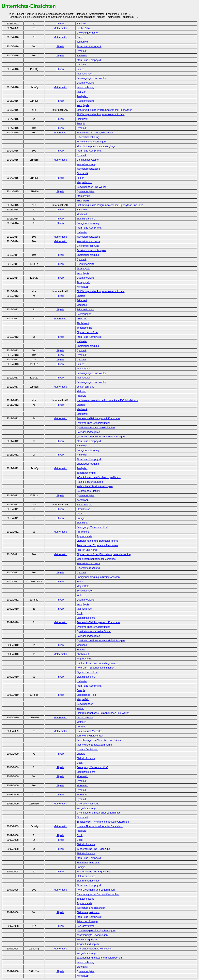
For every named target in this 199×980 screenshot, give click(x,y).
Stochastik (82, 173)
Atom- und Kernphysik (89, 46)
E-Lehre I (82, 210)
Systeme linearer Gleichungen (93, 423)
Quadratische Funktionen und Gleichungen (101, 437)
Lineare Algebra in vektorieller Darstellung (100, 826)
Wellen (80, 595)
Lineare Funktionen (87, 749)
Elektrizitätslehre (86, 618)
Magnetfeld (83, 586)
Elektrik (81, 649)
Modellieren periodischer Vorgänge (96, 146)
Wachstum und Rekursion (91, 908)
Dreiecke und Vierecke (89, 731)
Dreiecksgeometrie (87, 33)
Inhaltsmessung (85, 899)
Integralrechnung (86, 164)
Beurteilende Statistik (88, 491)
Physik (60, 24)
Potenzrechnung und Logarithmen (96, 890)
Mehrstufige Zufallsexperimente (94, 745)
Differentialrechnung (88, 137)
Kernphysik (83, 105)
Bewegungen (84, 314)
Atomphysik (83, 196)
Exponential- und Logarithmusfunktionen (99, 958)
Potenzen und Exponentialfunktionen (97, 545)
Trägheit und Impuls (88, 944)
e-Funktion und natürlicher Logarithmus (99, 477)
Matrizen (81, 92)
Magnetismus (84, 74)
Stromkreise (83, 509)
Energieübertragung (88, 223)
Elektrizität (82, 119)
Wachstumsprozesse (88, 169)
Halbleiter (82, 55)
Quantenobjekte (85, 83)
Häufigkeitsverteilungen (90, 482)
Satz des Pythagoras (88, 432)
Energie (81, 123)
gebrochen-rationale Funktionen (94, 949)
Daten (80, 37)
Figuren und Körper (87, 332)
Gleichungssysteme (88, 160)
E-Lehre (81, 24)
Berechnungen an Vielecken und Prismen (100, 740)
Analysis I (82, 468)
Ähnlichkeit (83, 323)
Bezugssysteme (85, 926)
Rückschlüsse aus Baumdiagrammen (97, 663)
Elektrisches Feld (86, 695)
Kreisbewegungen (87, 940)
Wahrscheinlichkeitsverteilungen (95, 486)
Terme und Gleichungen (90, 736)
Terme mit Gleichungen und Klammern (98, 622)
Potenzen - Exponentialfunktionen (95, 668)
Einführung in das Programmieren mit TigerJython (104, 110)
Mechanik (82, 214)
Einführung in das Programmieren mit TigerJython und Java (110, 205)
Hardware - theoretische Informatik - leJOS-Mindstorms (107, 400)
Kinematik (82, 776)
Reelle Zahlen (84, 28)
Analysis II (82, 96)
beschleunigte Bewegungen (92, 935)
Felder (80, 69)
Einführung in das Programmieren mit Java (101, 114)
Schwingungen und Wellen (92, 78)
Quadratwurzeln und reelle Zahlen (96, 427)
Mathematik (60, 28)
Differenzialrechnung (88, 568)
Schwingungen (85, 591)
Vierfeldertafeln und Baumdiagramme (98, 541)
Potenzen (82, 318)
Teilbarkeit (82, 42)
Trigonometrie (84, 328)
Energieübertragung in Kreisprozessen (98, 577)
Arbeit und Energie (87, 921)
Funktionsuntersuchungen (91, 142)
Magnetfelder (84, 369)
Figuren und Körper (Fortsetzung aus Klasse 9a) (104, 554)
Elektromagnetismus (88, 862)
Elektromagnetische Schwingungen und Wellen (103, 713)
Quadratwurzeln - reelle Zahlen (94, 631)
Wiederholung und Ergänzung (93, 849)
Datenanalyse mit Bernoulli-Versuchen (98, 894)
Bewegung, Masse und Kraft (92, 527)
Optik (80, 514)
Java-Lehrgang (85, 504)
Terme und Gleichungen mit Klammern (98, 418)
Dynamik (82, 51)
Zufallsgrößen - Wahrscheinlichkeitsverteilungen (103, 822)
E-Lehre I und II (85, 309)
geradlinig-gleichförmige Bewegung (96, 930)
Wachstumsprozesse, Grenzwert (95, 132)
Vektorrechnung (85, 87)
